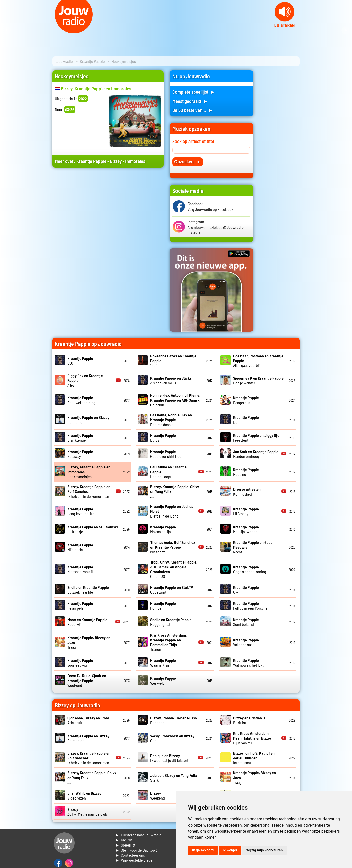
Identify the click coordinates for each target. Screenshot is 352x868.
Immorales (135, 161)
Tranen (169, 642)
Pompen (163, 606)
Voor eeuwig (80, 663)
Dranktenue (80, 438)
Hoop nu (246, 472)
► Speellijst (125, 845)
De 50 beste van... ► (193, 110)
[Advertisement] (108, 219)
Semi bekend (246, 622)
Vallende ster (246, 642)
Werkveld (163, 681)
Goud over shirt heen (167, 454)
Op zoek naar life (88, 590)
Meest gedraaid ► (190, 101)
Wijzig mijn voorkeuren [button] (264, 850)
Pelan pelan (80, 606)
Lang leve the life (81, 511)
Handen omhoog (256, 454)
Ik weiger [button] (230, 850)
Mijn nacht (80, 547)
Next (345, 30)
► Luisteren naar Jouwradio (138, 835)
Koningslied (247, 491)
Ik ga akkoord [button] (203, 850)
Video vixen (84, 795)
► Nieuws (124, 840)
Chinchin (175, 400)
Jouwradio (65, 61)
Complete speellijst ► (194, 92)
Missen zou (173, 547)
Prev (7, 30)
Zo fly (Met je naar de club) (88, 812)
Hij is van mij (252, 738)
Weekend (87, 680)
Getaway (80, 454)
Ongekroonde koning (250, 569)
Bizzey (116, 161)
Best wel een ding (81, 400)
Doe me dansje (171, 420)
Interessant (254, 758)
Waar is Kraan (163, 663)
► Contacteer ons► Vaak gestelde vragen (135, 858)
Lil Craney (246, 511)
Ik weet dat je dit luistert (169, 758)
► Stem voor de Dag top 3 (136, 850)
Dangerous (246, 400)
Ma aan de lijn (163, 529)
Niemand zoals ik (81, 569)
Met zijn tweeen (246, 529)
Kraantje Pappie (92, 61)
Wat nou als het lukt (248, 663)
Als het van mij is (171, 380)
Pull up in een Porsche (250, 606)
